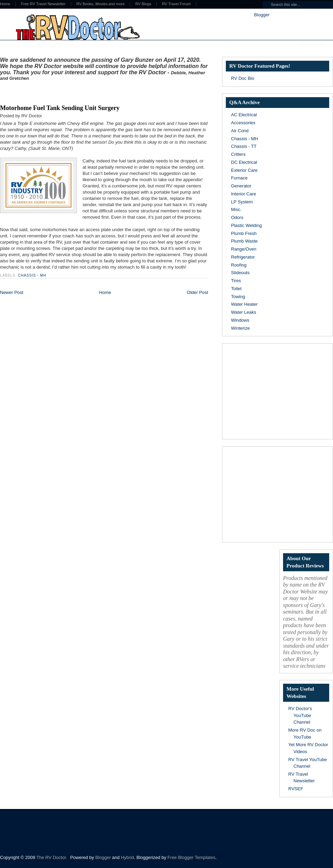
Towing (238, 297)
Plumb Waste (244, 241)
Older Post (198, 292)
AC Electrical (244, 115)
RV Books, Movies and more (100, 4)
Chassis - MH (32, 275)
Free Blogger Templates (191, 857)
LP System (242, 202)
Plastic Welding (246, 225)
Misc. (236, 209)
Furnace (239, 178)
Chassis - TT (244, 146)
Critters (238, 154)
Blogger (262, 15)
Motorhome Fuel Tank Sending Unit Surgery (60, 108)
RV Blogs (143, 4)
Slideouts (240, 273)
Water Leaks (244, 312)
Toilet (236, 289)
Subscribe (314, 45)
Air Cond (240, 131)
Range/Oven (244, 249)
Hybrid (127, 857)
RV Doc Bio (243, 78)
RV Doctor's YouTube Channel (300, 715)
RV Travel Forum (176, 4)
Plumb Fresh (244, 233)
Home (105, 292)
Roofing (239, 265)
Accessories (243, 123)
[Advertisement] (81, 91)
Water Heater (244, 304)
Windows (240, 320)
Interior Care (244, 194)
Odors (237, 217)
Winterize (240, 328)
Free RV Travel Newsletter (43, 4)
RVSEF (296, 789)
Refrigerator (243, 257)
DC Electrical (244, 162)
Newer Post (12, 292)
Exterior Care (244, 170)
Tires (236, 281)
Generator (241, 186)
